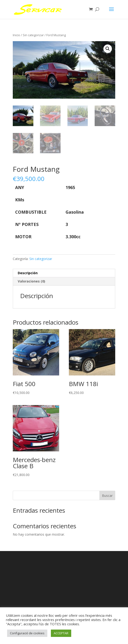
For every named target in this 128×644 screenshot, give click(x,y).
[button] (108, 49)
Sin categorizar (33, 35)
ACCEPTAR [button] (61, 633)
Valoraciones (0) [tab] (31, 281)
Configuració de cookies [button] (27, 633)
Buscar (107, 496)
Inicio (16, 35)
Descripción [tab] (28, 273)
